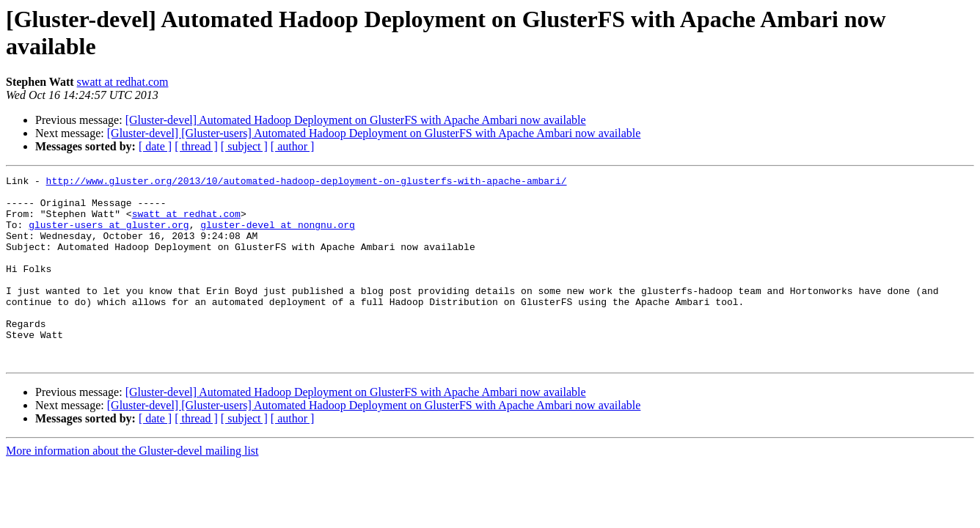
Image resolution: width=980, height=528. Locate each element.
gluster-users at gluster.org (109, 235)
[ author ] (293, 146)
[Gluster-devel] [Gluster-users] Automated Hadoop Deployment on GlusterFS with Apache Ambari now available (374, 133)
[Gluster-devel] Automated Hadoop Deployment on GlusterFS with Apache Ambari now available (356, 120)
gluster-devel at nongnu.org (278, 235)
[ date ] (155, 146)
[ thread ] (196, 146)
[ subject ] (244, 146)
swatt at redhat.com (123, 82)
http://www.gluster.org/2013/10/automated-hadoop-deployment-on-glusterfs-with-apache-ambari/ (307, 183)
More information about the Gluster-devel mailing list (132, 488)
